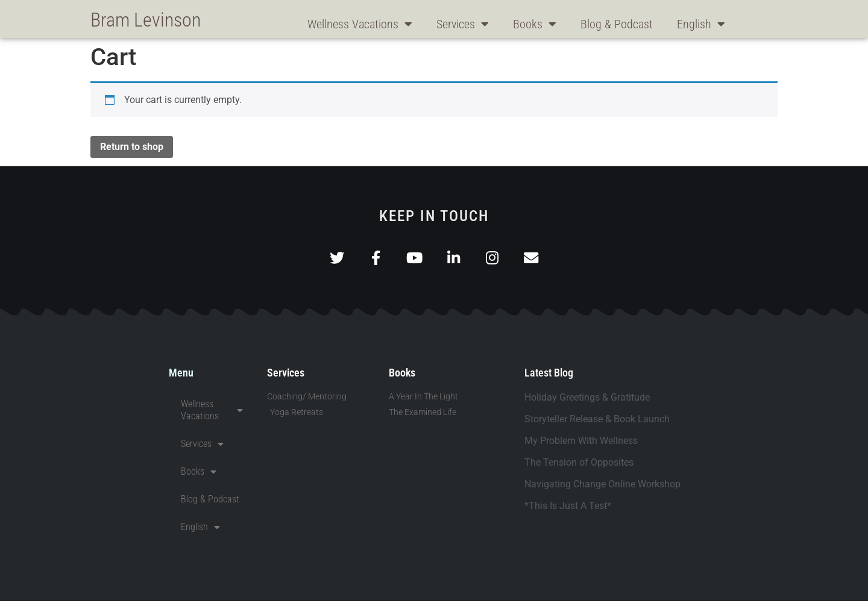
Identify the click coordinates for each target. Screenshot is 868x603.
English (701, 24)
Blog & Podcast (617, 24)
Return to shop (132, 147)
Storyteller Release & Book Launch (597, 421)
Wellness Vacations (360, 24)
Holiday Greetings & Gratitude (587, 399)
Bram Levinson (146, 20)
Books (535, 24)
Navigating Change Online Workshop (602, 486)
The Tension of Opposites (579, 464)
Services (463, 24)
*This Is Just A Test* (568, 508)
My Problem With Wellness (581, 442)
